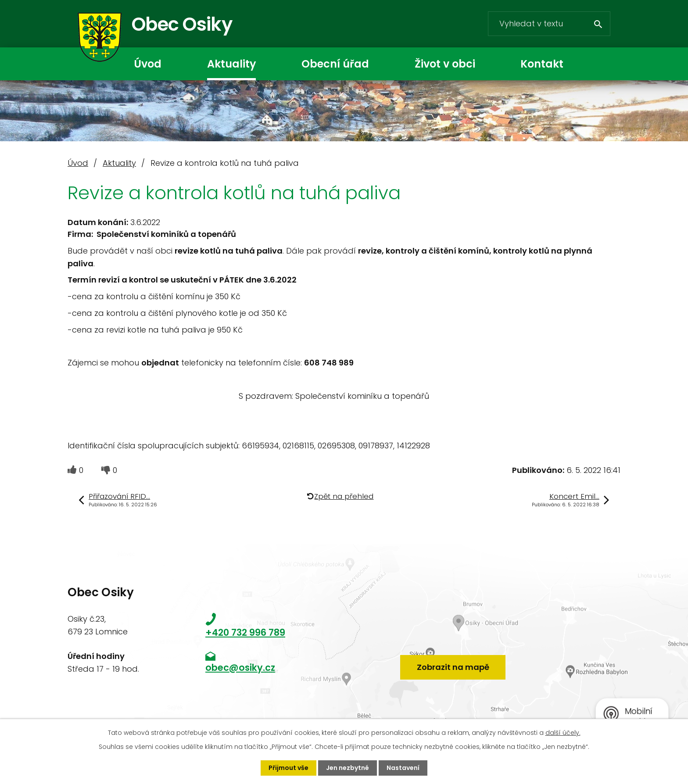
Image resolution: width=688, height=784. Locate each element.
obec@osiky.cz (240, 668)
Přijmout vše (288, 768)
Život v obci (445, 64)
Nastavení (403, 768)
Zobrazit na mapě (453, 667)
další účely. (563, 733)
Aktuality (231, 64)
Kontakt (542, 64)
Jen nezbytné (348, 768)
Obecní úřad (335, 64)
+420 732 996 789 (245, 632)
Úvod (148, 64)
